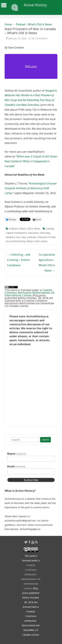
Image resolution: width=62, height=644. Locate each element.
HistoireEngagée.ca (30, 529)
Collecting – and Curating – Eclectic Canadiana (19, 260)
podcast (32, 237)
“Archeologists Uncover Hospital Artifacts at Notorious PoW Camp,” (31, 188)
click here (21, 525)
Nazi (24, 237)
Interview (45, 233)
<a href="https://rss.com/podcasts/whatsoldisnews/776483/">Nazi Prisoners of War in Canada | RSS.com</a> (31, 66)
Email (16, 466)
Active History (35, 5)
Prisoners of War (46, 237)
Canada (50, 229)
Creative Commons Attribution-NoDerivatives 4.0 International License (30, 293)
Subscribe (31, 480)
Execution (33, 233)
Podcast (21, 24)
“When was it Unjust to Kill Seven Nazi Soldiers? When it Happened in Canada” (31, 161)
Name (17, 454)
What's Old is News (40, 24)
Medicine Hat (13, 237)
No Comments (40, 38)
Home (8, 24)
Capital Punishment (16, 233)
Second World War (16, 241)
